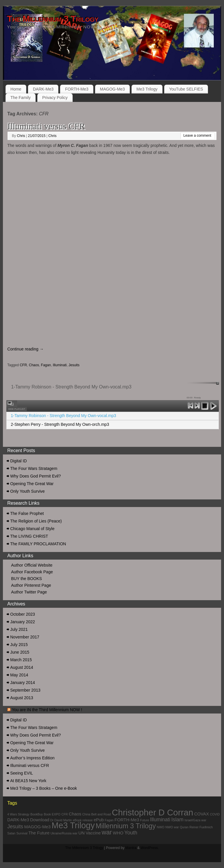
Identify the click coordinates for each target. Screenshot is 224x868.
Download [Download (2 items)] (40, 820)
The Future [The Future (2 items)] (39, 833)
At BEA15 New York (28, 781)
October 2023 (23, 614)
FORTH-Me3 (77, 89)
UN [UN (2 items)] (82, 833)
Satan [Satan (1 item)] (11, 833)
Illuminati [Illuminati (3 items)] (160, 820)
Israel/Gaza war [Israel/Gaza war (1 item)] (196, 820)
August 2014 (22, 667)
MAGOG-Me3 (113, 89)
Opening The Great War (32, 484)
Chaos (34, 365)
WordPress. (150, 848)
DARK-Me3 (43, 89)
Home (16, 89)
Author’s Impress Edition (32, 758)
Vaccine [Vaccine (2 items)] (93, 833)
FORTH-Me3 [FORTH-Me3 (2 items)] (127, 820)
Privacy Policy (55, 98)
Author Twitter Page (29, 592)
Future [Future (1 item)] (145, 820)
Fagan (46, 365)
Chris (21, 136)
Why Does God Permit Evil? (36, 476)
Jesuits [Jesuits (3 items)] (15, 827)
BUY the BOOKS (27, 579)
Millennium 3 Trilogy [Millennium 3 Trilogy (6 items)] (126, 826)
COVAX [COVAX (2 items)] (202, 814)
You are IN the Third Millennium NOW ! (47, 710)
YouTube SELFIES (186, 89)
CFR (23, 365)
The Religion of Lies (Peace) (36, 521)
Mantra (131, 848)
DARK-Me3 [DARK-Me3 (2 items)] (18, 820)
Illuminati (60, 365)
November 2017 (25, 637)
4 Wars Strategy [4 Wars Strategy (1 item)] (18, 814)
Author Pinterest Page (31, 585)
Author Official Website (32, 565)
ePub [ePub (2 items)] (99, 820)
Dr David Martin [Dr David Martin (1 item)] (61, 820)
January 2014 (23, 683)
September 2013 (25, 690)
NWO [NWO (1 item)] (161, 827)
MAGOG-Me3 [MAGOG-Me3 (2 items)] (37, 827)
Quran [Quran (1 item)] (184, 827)
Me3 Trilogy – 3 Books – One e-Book (44, 788)
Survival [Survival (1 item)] (22, 833)
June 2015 (20, 652)
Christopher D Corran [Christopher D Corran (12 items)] (153, 812)
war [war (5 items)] (107, 832)
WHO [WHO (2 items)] (118, 833)
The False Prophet (27, 513)
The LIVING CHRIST (29, 536)
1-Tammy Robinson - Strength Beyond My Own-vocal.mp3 (63, 416)
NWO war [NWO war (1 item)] (172, 827)
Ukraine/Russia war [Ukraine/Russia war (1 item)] (64, 833)
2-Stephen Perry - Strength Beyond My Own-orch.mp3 (60, 424)
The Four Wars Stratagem (34, 468)
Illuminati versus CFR (46, 126)
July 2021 (19, 629)
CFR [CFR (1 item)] (65, 814)
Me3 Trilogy (147, 89)
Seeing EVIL (22, 773)
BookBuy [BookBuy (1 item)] (37, 814)
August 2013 (22, 698)
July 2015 (19, 645)
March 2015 (21, 660)
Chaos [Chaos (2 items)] (75, 814)
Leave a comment (197, 136)
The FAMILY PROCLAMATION (38, 544)
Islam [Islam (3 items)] (177, 820)
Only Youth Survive (27, 491)
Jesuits (74, 365)
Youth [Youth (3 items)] (131, 833)
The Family (21, 98)
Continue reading (26, 349)
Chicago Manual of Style (32, 529)
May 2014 (19, 675)
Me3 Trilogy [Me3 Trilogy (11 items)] (73, 825)
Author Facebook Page (32, 572)
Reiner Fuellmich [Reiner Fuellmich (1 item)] (201, 827)
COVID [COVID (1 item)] (215, 814)
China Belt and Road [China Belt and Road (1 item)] (97, 814)
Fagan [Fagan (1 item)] (109, 820)
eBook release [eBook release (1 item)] (83, 820)
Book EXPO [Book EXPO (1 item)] (52, 814)
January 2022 (23, 622)
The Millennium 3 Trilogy (53, 19)
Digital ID (19, 461)
